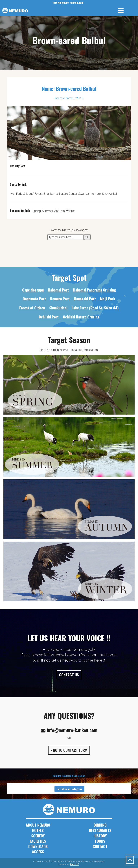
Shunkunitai (58, 308)
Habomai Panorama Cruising (94, 290)
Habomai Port (58, 290)
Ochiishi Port (49, 317)
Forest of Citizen (32, 308)
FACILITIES (38, 841)
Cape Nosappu (33, 290)
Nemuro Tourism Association (69, 776)
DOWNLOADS (38, 846)
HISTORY (100, 836)
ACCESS (38, 852)
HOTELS (38, 830)
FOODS (100, 841)
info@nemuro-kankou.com (68, 2)
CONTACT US (69, 675)
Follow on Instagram (69, 789)
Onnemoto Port (34, 299)
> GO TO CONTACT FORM (69, 750)
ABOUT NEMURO (38, 825)
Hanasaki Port (85, 299)
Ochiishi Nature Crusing (81, 317)
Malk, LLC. (75, 864)
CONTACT (100, 846)
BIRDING (100, 825)
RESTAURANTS (100, 830)
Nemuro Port (60, 299)
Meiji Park (108, 299)
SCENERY (38, 836)
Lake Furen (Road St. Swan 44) (95, 308)
